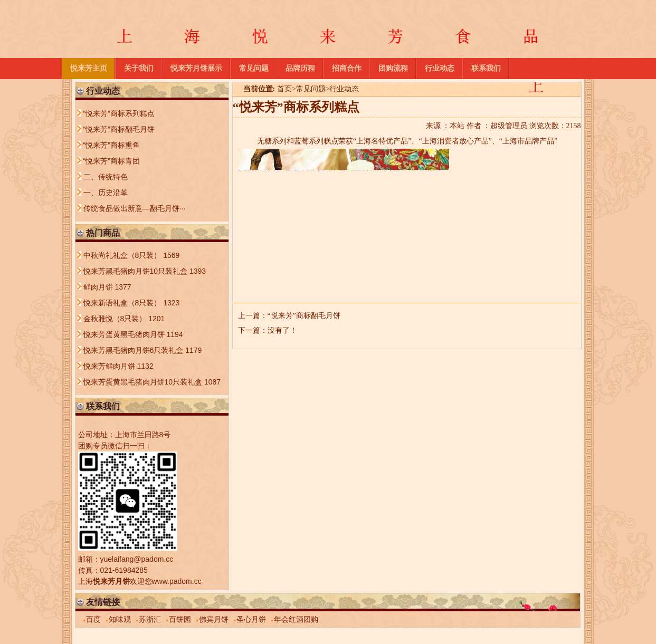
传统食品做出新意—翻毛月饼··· (135, 208)
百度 (93, 619)
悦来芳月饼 (111, 581)
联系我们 (486, 68)
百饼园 (180, 619)
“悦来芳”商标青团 (112, 161)
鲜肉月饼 (99, 287)
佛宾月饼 (214, 619)
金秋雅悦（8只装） (116, 319)
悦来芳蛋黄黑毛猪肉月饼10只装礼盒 (144, 382)
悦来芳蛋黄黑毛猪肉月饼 (125, 334)
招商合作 (347, 68)
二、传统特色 (106, 177)
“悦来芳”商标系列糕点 (119, 113)
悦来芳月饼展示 (196, 68)
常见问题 (254, 68)
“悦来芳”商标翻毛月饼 (304, 316)
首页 (284, 89)
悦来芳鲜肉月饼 (110, 366)
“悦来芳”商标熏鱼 (112, 145)
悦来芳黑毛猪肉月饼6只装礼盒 (135, 350)
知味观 (120, 619)
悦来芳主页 (89, 68)
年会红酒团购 (296, 619)
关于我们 (139, 68)
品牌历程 (300, 68)
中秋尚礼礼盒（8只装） (123, 255)
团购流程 (393, 68)
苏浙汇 (150, 619)
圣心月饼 (251, 619)
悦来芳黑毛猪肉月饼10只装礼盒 (136, 271)
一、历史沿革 (106, 193)
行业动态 (440, 68)
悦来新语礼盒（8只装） (123, 303)
